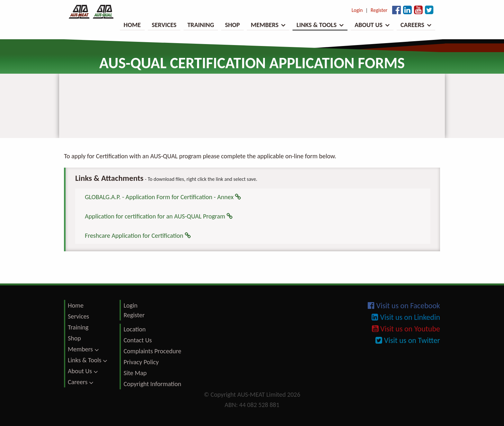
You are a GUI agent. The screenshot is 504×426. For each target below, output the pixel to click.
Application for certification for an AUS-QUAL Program (159, 216)
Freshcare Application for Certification (138, 236)
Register (379, 10)
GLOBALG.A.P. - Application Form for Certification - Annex (163, 197)
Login (357, 10)
